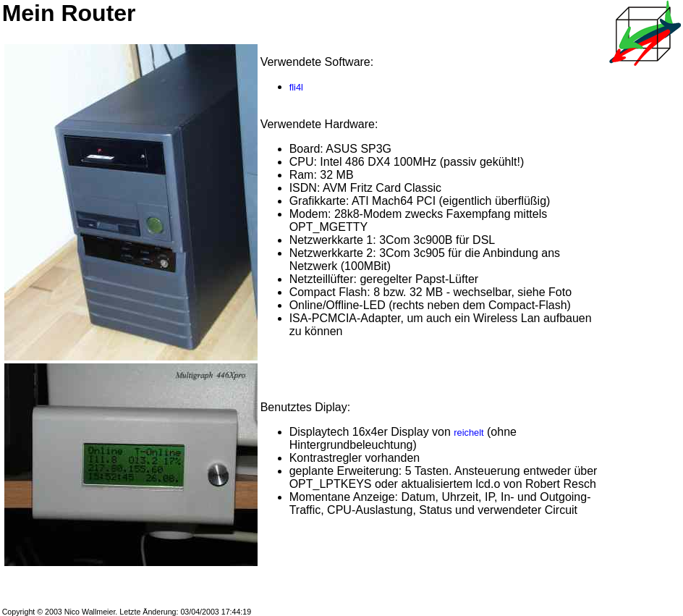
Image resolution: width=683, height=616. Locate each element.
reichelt (468, 433)
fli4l (296, 87)
